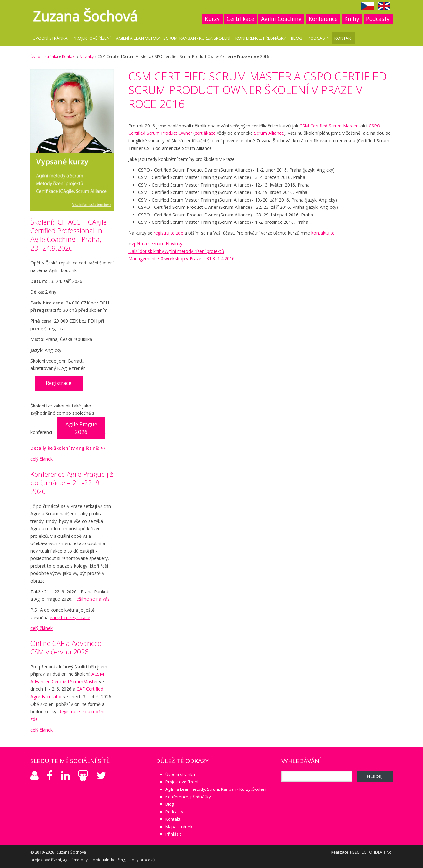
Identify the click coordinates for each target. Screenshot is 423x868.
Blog (297, 38)
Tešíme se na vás (92, 599)
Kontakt (344, 38)
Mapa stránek (179, 827)
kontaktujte (323, 233)
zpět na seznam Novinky (157, 244)
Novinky (87, 56)
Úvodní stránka (50, 38)
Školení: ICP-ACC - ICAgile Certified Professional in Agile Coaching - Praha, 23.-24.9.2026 (69, 235)
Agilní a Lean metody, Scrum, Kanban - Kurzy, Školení (173, 38)
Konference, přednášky (261, 38)
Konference (323, 19)
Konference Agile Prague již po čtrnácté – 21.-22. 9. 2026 (72, 483)
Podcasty (378, 19)
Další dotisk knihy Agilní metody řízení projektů (176, 251)
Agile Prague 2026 (81, 428)
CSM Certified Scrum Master (329, 126)
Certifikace (240, 19)
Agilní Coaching (281, 19)
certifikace (205, 133)
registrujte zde (168, 233)
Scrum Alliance (269, 133)
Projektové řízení (92, 38)
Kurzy (212, 19)
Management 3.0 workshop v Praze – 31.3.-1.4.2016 (181, 259)
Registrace (59, 383)
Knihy (352, 19)
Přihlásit (173, 834)
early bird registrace (70, 617)
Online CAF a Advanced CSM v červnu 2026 (66, 647)
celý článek (42, 459)
